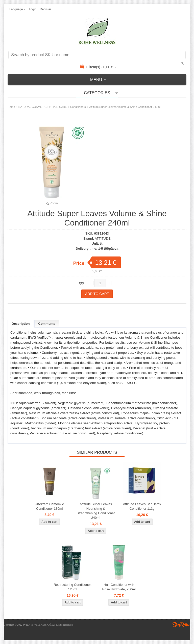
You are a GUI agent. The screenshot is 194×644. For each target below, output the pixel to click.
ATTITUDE (103, 238)
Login (32, 9)
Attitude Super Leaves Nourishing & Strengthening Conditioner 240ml (96, 511)
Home (11, 107)
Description (21, 324)
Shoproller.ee (181, 625)
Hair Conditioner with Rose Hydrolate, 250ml (119, 587)
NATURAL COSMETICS (33, 107)
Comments (47, 324)
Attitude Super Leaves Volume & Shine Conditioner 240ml (125, 107)
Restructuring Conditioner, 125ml (72, 587)
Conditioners (78, 107)
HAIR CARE (59, 107)
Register (46, 9)
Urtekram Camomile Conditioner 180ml (50, 506)
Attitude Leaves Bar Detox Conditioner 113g (142, 506)
